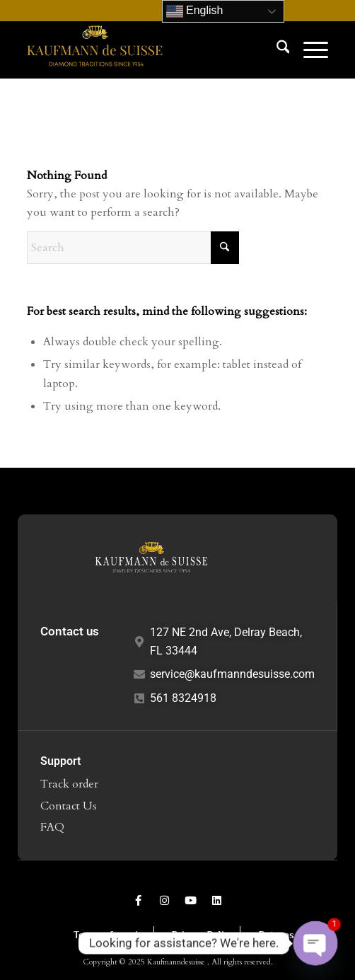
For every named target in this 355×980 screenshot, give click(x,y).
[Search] (276, 50)
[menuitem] (276, 50)
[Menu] (309, 50)
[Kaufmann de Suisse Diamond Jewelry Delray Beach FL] (147, 50)
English (195, 11)
